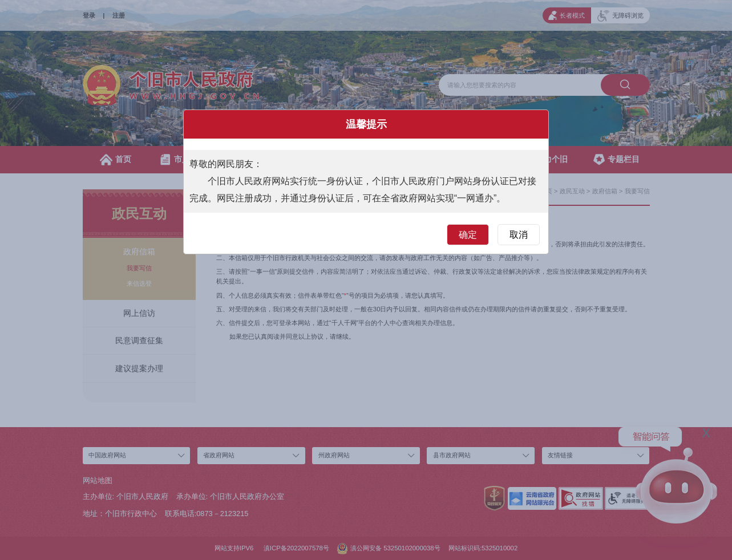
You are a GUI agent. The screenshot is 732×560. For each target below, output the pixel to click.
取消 (519, 235)
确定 (468, 235)
